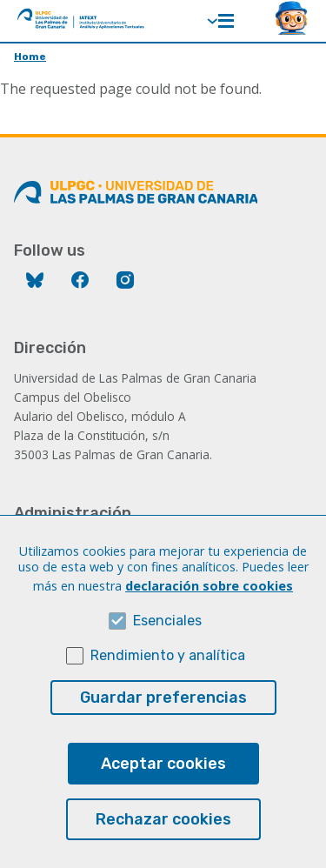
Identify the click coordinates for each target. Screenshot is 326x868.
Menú (226, 21)
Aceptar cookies (163, 793)
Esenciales (167, 650)
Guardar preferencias (163, 727)
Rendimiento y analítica (168, 685)
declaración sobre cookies (209, 615)
